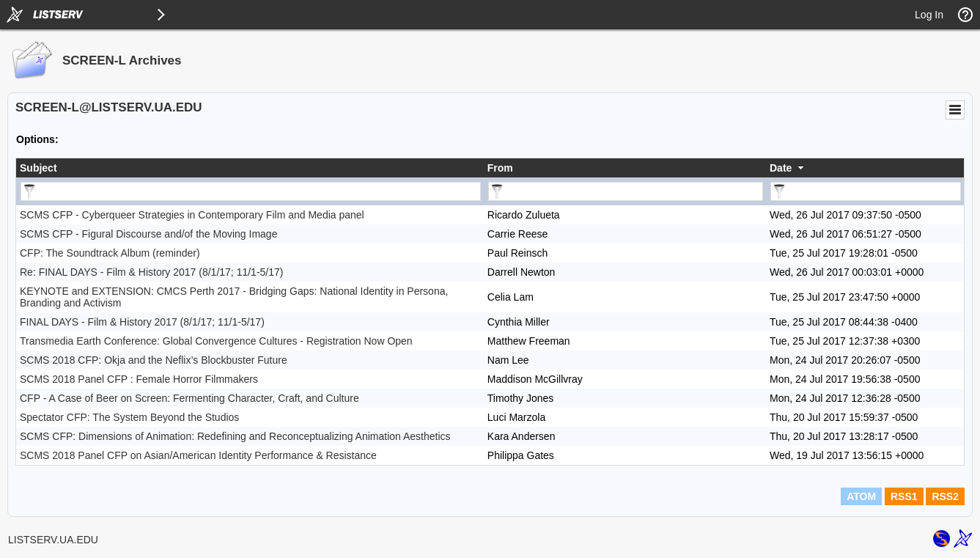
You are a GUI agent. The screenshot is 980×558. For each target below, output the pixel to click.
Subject (38, 168)
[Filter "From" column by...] (626, 191)
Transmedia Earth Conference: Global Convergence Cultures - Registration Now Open (216, 341)
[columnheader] (250, 168)
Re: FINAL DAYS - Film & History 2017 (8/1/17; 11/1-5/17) (151, 272)
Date (781, 168)
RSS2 (945, 496)
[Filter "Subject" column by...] (251, 191)
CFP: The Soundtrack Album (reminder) (110, 253)
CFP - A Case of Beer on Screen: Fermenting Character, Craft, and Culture (189, 398)
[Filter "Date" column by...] (866, 191)
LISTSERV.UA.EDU (53, 540)
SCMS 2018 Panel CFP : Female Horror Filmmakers (139, 379)
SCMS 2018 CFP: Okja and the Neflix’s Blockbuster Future (154, 360)
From (500, 168)
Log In (929, 15)
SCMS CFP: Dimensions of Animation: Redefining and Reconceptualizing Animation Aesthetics (235, 436)
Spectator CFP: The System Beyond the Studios (129, 417)
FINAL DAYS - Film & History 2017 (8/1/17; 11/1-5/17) (142, 322)
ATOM (861, 496)
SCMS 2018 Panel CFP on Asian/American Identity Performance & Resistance (198, 455)
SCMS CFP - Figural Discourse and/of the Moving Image (148, 234)
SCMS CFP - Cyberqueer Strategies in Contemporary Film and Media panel (192, 215)
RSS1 (904, 496)
